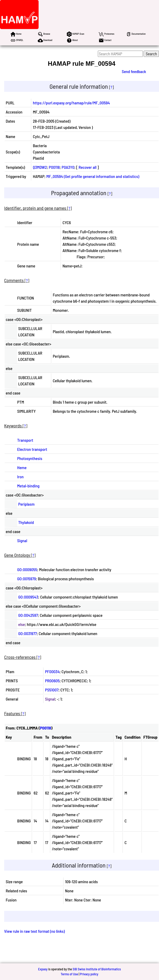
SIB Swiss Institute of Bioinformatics (97, 969)
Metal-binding (28, 486)
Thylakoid (26, 522)
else (22, 624)
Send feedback (134, 71)
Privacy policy (89, 974)
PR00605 (52, 681)
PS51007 (52, 690)
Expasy (43, 969)
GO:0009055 (27, 569)
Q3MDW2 (40, 167)
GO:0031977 (28, 633)
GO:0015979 (27, 579)
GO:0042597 (28, 615)
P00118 (54, 167)
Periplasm (26, 504)
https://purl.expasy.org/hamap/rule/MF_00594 (71, 103)
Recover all (88, 167)
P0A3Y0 (68, 167)
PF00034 (52, 671)
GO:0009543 (28, 597)
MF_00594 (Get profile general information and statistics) (93, 176)
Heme (22, 467)
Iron (20, 477)
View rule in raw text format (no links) (34, 931)
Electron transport (32, 449)
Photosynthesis (30, 458)
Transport (25, 440)
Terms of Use (69, 974)
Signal (22, 540)
